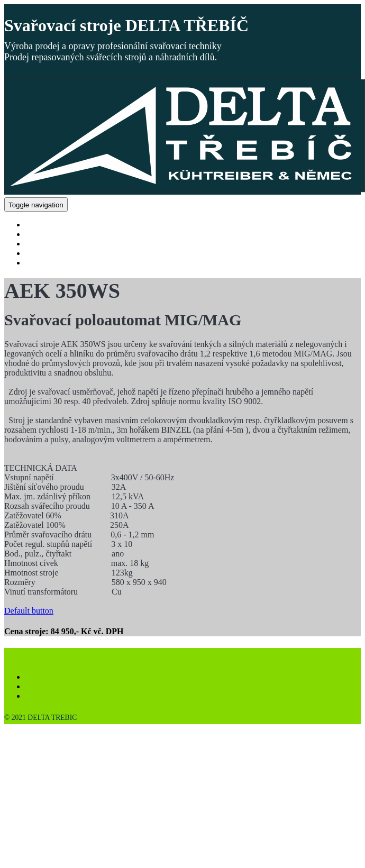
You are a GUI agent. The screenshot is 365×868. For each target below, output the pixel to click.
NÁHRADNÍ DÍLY (59, 244)
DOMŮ (38, 225)
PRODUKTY (48, 234)
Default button (29, 611)
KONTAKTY (49, 263)
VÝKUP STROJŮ (56, 253)
